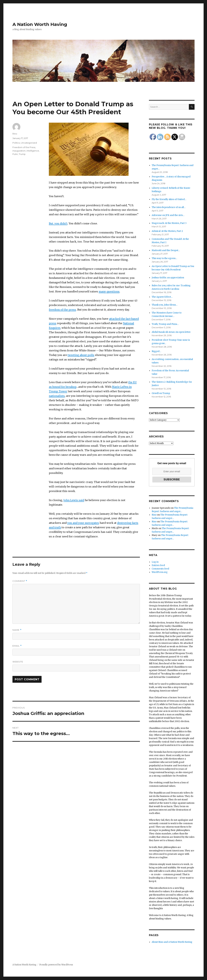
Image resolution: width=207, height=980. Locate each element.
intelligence (33, 151)
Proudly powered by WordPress (56, 965)
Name (17, 630)
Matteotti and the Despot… (166, 250)
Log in (155, 562)
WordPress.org (160, 572)
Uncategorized (29, 143)
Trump (22, 154)
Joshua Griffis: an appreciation (168, 278)
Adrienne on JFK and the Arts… (168, 215)
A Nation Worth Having (40, 24)
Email (17, 646)
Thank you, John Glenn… (165, 305)
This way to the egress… (164, 258)
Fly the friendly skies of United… (169, 199)
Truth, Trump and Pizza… (165, 324)
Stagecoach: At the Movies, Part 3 (169, 223)
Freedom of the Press (24, 147)
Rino (15, 134)
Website (18, 662)
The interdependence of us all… (169, 207)
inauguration (19, 151)
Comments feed (160, 569)
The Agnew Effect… (162, 297)
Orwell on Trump (161, 393)
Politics (16, 143)
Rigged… (156, 351)
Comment (20, 581)
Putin (15, 154)
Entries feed (158, 565)
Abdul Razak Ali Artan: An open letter (171, 332)
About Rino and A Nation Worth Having (172, 942)
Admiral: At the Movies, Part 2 (167, 231)
